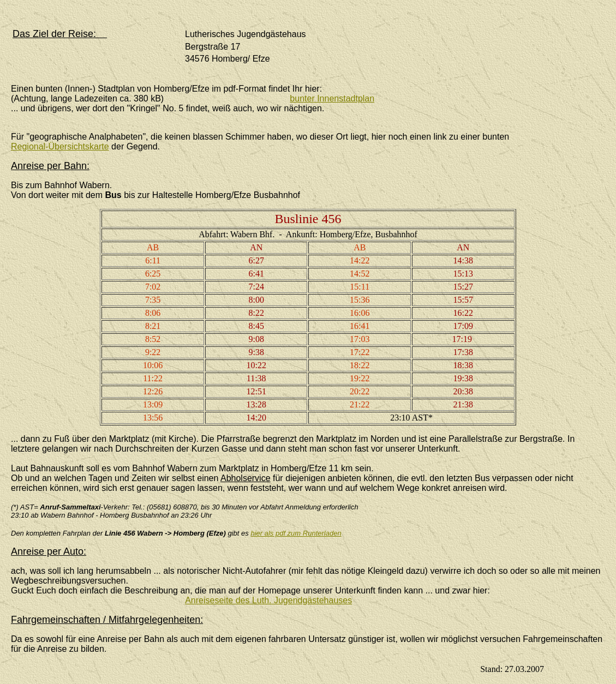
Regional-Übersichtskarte (60, 146)
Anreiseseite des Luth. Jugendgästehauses (268, 600)
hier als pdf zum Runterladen (296, 533)
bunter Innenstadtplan (332, 98)
